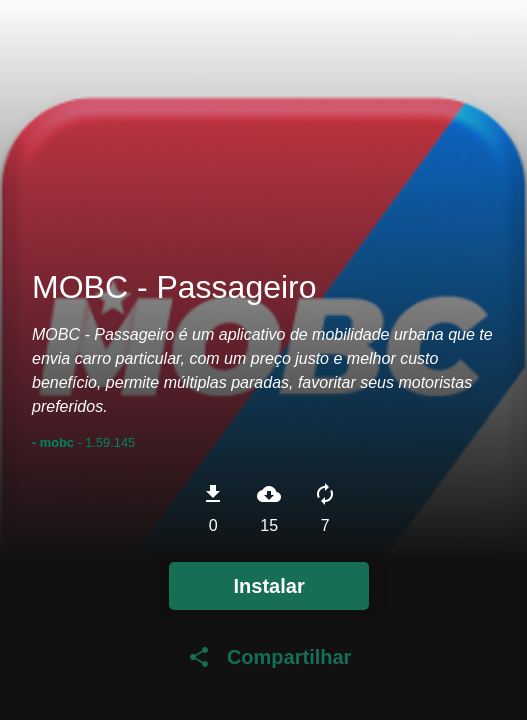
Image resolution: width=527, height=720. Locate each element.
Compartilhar (269, 657)
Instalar (269, 586)
